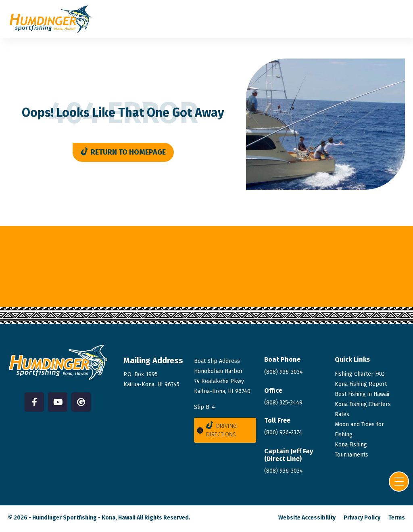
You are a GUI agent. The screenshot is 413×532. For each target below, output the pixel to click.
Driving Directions (216, 430)
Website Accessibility (307, 518)
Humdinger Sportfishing (65, 518)
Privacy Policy (362, 518)
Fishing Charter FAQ (360, 374)
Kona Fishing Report (361, 384)
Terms (397, 518)
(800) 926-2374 (283, 433)
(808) (284, 471)
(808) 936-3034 (284, 372)
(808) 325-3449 (283, 403)
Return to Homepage (123, 152)
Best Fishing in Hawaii (362, 394)
